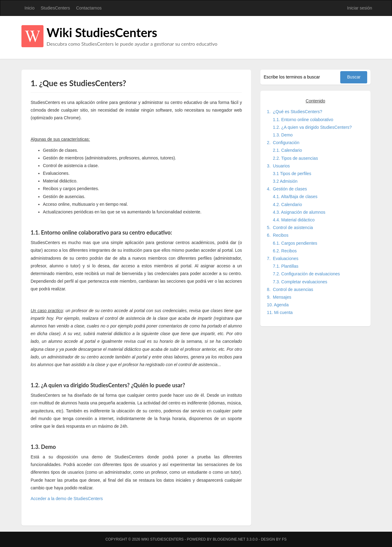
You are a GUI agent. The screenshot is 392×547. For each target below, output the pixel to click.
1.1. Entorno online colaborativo (303, 120)
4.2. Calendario (287, 205)
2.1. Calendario (287, 150)
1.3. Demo (283, 135)
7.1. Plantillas (286, 266)
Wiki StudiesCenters (102, 33)
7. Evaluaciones (283, 258)
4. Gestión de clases (287, 189)
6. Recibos (278, 235)
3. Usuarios (279, 166)
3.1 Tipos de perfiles (292, 174)
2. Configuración (283, 143)
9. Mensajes (279, 297)
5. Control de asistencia (290, 228)
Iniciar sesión (360, 8)
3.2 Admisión (285, 181)
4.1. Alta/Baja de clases (295, 197)
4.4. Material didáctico (294, 220)
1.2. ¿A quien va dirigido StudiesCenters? (312, 127)
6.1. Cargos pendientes (295, 243)
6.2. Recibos (285, 251)
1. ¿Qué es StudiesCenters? (295, 112)
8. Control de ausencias (290, 289)
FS (284, 539)
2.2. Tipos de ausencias (295, 158)
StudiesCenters (55, 8)
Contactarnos (89, 8)
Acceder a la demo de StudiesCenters (67, 499)
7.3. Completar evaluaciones (300, 282)
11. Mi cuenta (280, 312)
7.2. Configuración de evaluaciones (306, 274)
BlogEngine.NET (229, 539)
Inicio (30, 8)
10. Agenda (278, 305)
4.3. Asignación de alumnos (299, 212)
